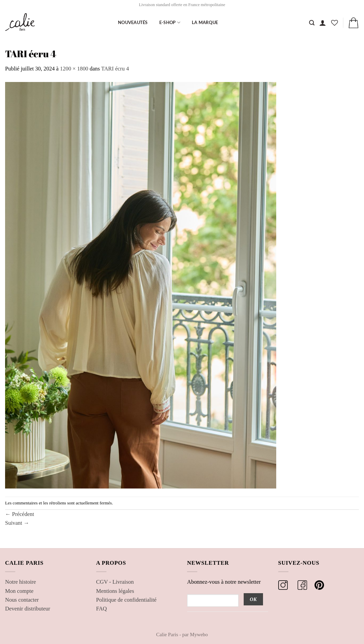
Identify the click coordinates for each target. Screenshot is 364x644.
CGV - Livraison (115, 582)
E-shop (170, 23)
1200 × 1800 (74, 69)
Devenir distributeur (28, 609)
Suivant (17, 523)
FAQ (102, 609)
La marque (205, 22)
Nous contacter (22, 600)
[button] (323, 23)
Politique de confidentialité (126, 600)
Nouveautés (133, 22)
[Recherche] (312, 23)
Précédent (20, 514)
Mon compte (19, 591)
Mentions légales (115, 591)
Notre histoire (21, 582)
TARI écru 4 (115, 69)
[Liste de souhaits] (335, 23)
